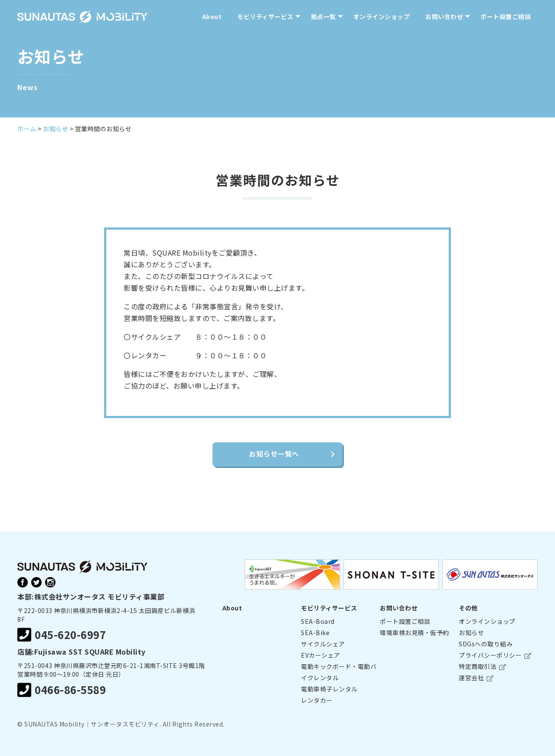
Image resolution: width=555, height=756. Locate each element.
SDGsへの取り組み (486, 644)
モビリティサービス (265, 16)
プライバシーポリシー (490, 655)
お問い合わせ (444, 16)
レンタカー (317, 700)
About (212, 16)
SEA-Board (318, 621)
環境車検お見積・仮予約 (415, 633)
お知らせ (471, 633)
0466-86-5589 (62, 690)
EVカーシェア (321, 655)
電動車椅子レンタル (329, 689)
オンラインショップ (382, 16)
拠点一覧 (323, 16)
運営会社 (471, 678)
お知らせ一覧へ (274, 454)
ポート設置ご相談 (506, 16)
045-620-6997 (62, 635)
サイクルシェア (323, 644)
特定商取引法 (478, 666)
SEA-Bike (315, 633)
